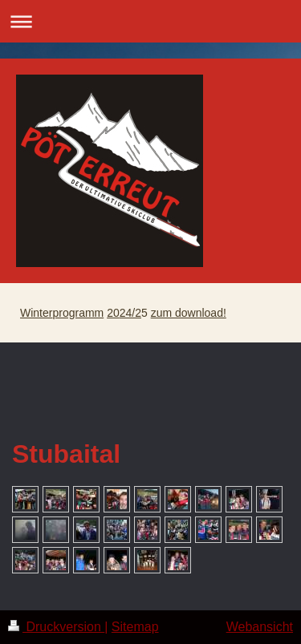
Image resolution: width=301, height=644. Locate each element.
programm (78, 313)
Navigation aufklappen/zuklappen (150, 21)
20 (113, 313)
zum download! (189, 313)
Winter (36, 313)
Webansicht (260, 627)
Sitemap (135, 627)
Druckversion (56, 627)
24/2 (130, 313)
